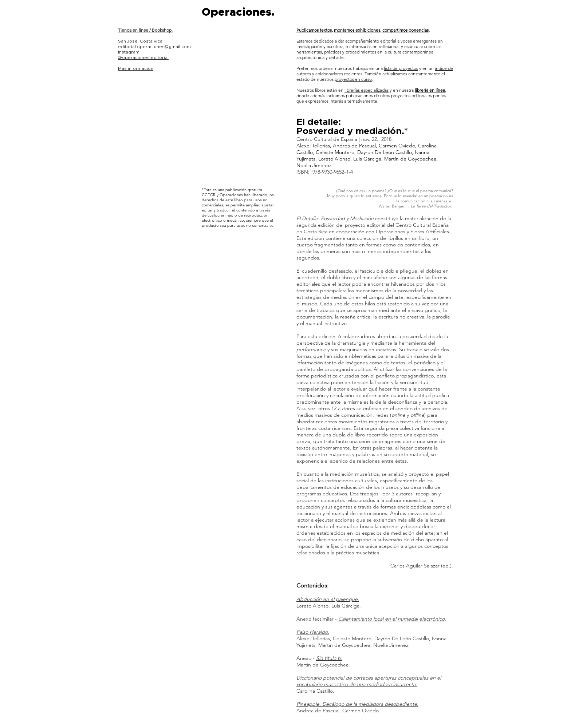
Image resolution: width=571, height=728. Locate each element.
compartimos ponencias (405, 30)
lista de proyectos (401, 68)
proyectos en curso (353, 79)
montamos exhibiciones (357, 30)
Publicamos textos (314, 30)
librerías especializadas (367, 90)
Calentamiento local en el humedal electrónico (391, 619)
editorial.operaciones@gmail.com (154, 47)
